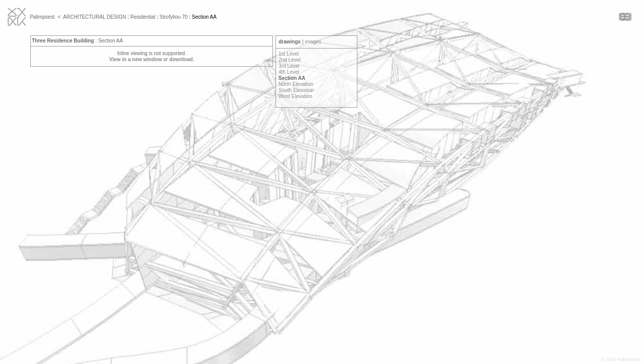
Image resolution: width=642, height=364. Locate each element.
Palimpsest (42, 17)
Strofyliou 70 (174, 17)
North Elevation (296, 84)
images (313, 42)
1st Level (289, 54)
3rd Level (289, 66)
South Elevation (296, 90)
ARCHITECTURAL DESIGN (95, 17)
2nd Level (289, 60)
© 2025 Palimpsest (620, 359)
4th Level (289, 72)
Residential (143, 17)
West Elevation (295, 96)
